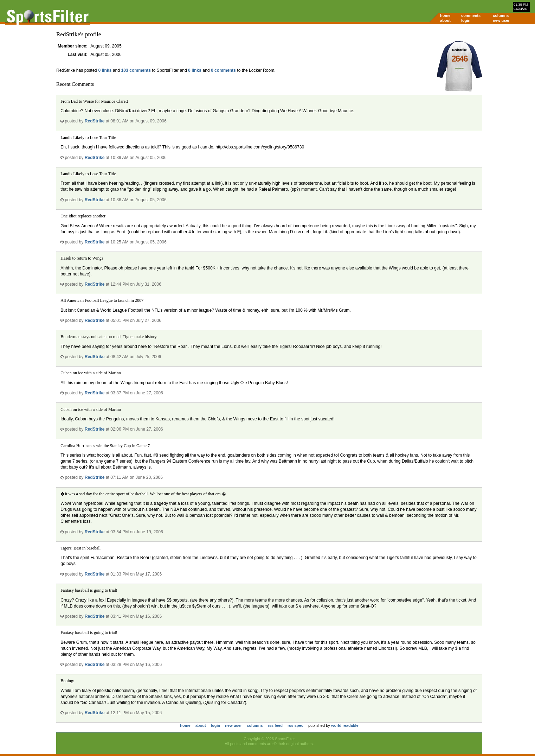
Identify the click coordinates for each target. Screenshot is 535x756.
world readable (345, 725)
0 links (105, 70)
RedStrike (95, 121)
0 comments (223, 70)
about (445, 20)
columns (501, 15)
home (445, 15)
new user (501, 20)
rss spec (295, 725)
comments (471, 15)
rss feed (275, 725)
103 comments (136, 70)
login (466, 20)
